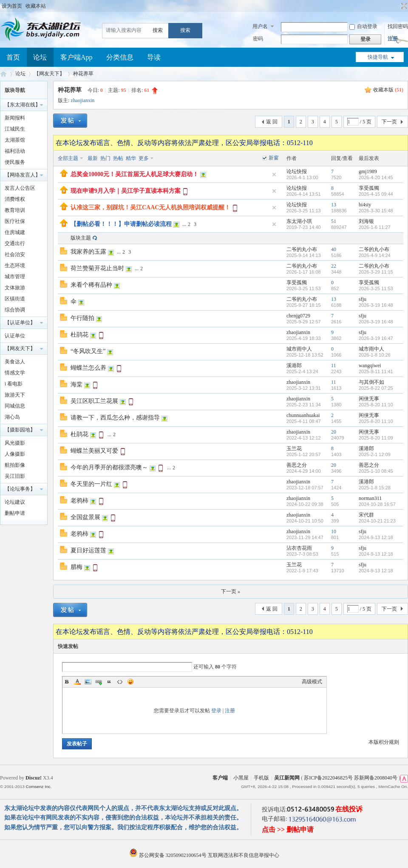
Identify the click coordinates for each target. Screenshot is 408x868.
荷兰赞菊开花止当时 (97, 268)
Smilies (130, 682)
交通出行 (15, 243)
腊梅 (76, 567)
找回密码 (398, 26)
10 (334, 531)
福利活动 (15, 151)
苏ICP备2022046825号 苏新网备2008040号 (351, 778)
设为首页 (12, 6)
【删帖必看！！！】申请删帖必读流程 (121, 224)
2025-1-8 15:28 (375, 488)
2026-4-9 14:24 (375, 255)
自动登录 (363, 26)
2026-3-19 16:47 (376, 338)
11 (334, 365)
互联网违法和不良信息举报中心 (244, 855)
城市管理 (15, 277)
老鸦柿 (79, 501)
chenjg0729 (298, 316)
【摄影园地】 (20, 430)
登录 (216, 711)
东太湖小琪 (299, 221)
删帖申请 (15, 513)
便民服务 (15, 162)
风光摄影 (15, 443)
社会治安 (15, 254)
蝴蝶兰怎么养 (88, 368)
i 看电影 (14, 384)
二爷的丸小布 (302, 249)
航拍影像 (15, 465)
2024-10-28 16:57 (377, 504)
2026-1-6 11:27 (375, 227)
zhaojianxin (82, 100)
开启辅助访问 (396, 6)
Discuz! (34, 778)
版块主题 (81, 238)
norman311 (370, 498)
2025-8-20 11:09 (376, 438)
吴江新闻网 (287, 778)
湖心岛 (12, 417)
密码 (258, 39)
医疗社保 (15, 221)
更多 (144, 158)
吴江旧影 (15, 476)
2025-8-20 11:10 (376, 405)
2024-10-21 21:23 (377, 521)
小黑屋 (241, 778)
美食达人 (15, 362)
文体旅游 (15, 288)
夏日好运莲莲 (88, 550)
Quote (109, 682)
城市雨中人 (299, 349)
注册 (393, 39)
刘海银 (366, 221)
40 (334, 249)
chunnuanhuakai (303, 415)
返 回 (272, 122)
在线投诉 (349, 809)
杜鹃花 (79, 335)
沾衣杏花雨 (299, 548)
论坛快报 (297, 171)
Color (77, 682)
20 (334, 432)
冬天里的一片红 (91, 484)
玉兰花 (294, 448)
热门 (105, 158)
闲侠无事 (369, 399)
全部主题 (68, 158)
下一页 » (231, 591)
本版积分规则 (384, 742)
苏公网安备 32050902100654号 (169, 855)
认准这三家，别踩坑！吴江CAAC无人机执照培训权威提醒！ (150, 207)
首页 (13, 57)
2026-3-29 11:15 (376, 272)
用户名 (260, 26)
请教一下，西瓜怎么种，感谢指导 (115, 418)
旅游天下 (15, 395)
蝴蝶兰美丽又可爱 (94, 451)
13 (334, 205)
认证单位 (15, 336)
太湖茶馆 (15, 140)
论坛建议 (15, 502)
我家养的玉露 (88, 252)
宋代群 (366, 515)
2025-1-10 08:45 (376, 471)
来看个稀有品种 (91, 285)
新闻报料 (15, 118)
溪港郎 (294, 365)
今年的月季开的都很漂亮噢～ (109, 467)
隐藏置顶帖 (274, 174)
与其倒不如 (371, 382)
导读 (154, 57)
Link (99, 682)
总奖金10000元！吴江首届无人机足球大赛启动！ (135, 174)
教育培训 (15, 210)
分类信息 (120, 57)
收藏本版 (388, 90)
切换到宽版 (403, 6)
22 (334, 266)
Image (88, 682)
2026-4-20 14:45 (376, 177)
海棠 (76, 384)
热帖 (118, 158)
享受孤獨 (369, 188)
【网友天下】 (49, 74)
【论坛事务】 (20, 489)
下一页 (389, 122)
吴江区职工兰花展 (94, 401)
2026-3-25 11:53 (376, 288)
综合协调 (15, 310)
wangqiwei (370, 365)
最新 (93, 158)
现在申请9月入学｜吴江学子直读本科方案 (126, 191)
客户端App (76, 57)
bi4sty (365, 205)
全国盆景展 (85, 517)
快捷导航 (378, 57)
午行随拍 (82, 318)
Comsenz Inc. (38, 787)
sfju (363, 299)
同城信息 (15, 406)
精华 (131, 158)
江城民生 (15, 129)
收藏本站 (36, 6)
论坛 (40, 57)
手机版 (261, 778)
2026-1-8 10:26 (375, 355)
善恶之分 (297, 465)
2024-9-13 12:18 (376, 537)
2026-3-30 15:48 (376, 211)
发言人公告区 (20, 188)
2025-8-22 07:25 (376, 388)
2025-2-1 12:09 (375, 454)
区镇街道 (15, 299)
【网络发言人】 (23, 175)
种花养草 (83, 74)
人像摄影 (15, 454)
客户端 (220, 778)
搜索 (158, 30)
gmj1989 (368, 171)
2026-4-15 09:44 (376, 194)
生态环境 (15, 266)
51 (334, 221)
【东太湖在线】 (23, 105)
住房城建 (15, 232)
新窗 (274, 158)
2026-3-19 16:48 (376, 305)
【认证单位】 (20, 323)
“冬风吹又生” (88, 351)
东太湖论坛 (3, 74)
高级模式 (312, 682)
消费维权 (15, 199)
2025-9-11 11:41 (376, 371)
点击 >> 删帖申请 (288, 829)
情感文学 (15, 373)
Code (120, 682)
